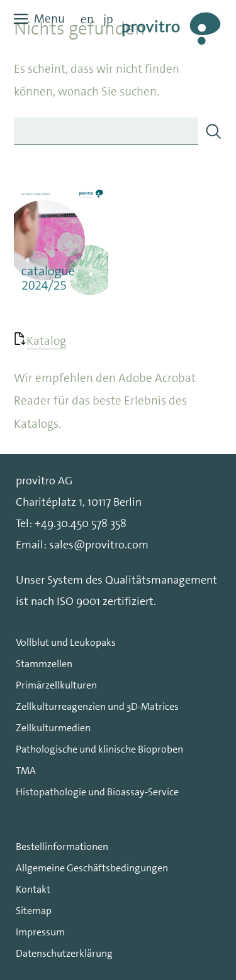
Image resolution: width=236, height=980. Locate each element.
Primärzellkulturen (56, 685)
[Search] (213, 131)
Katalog (46, 341)
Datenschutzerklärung (64, 953)
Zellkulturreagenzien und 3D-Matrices (97, 706)
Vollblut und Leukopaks (66, 642)
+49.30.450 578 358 (81, 523)
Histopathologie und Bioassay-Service (97, 792)
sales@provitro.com (99, 545)
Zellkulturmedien (53, 728)
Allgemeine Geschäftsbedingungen (92, 868)
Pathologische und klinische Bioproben (99, 749)
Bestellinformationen (62, 847)
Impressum (40, 932)
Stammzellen (44, 664)
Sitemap (34, 911)
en (87, 19)
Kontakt (33, 889)
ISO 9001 (78, 601)
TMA (26, 770)
